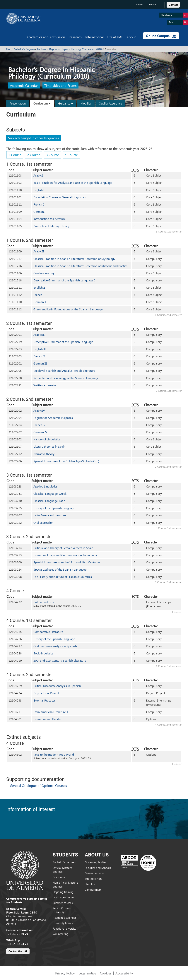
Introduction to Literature (49, 219)
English (152, 5)
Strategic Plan (93, 879)
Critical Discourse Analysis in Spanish (57, 686)
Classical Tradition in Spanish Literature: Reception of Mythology (74, 259)
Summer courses (63, 903)
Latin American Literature (50, 515)
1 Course (15, 155)
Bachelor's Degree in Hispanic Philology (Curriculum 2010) (70, 49)
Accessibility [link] (124, 973)
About (131, 37)
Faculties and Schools (98, 868)
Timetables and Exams (60, 86)
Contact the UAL (18, 951)
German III (40, 363)
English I (39, 190)
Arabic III (39, 335)
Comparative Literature (48, 632)
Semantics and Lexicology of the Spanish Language (66, 378)
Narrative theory (44, 454)
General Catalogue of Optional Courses (38, 785)
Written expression (45, 385)
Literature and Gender (47, 719)
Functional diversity (64, 928)
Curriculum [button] (42, 103)
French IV (39, 425)
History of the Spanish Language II (55, 639)
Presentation (18, 103)
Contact (173, 5)
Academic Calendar (24, 86)
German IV (40, 432)
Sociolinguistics (43, 653)
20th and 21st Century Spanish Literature (60, 660)
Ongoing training (63, 892)
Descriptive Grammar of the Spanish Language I (64, 280)
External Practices (45, 700)
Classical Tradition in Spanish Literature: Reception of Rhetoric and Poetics (80, 266)
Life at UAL (115, 37)
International (94, 37)
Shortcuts (175, 15)
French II (39, 295)
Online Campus (161, 36)
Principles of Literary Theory (51, 226)
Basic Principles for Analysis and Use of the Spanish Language (73, 183)
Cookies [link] (106, 973)
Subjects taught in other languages (34, 138)
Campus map (93, 890)
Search (178, 22)
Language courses (64, 897)
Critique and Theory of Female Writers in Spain (63, 548)
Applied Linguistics (45, 486)
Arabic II (39, 251)
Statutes (90, 884)
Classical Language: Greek (50, 494)
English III (40, 349)
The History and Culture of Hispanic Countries (63, 577)
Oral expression (43, 523)
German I (39, 212)
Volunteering (60, 934)
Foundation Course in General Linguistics (60, 197)
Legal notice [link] (87, 973)
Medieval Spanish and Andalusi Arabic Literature (64, 371)
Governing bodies (96, 862)
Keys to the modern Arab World (54, 754)
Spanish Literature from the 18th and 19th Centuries (67, 562)
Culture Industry (44, 602)
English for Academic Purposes (53, 418)
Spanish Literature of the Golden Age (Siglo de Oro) (66, 461)
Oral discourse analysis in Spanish (55, 646)
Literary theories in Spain (49, 446)
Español (139, 5)
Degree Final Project (46, 693)
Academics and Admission (46, 37)
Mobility (86, 103)
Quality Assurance (110, 103)
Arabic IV (39, 410)
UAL (9, 49)
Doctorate (59, 877)
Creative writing (44, 273)
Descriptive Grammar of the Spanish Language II (64, 342)
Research (75, 37)
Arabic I (38, 175)
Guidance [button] (65, 103)
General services (95, 873)
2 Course (34, 155)
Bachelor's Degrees (24, 49)
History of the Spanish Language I (55, 508)
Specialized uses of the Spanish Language (60, 569)
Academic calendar (64, 918)
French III (39, 356)
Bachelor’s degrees (64, 862)
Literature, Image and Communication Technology (65, 555)
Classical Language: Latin (49, 501)
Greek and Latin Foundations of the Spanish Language (68, 309)
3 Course (52, 155)
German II (40, 302)
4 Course (71, 155)
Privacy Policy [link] (65, 973)
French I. (39, 204)
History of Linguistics (47, 439)
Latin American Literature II (51, 712)
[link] (173, 4)
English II (39, 287)
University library (63, 923)
